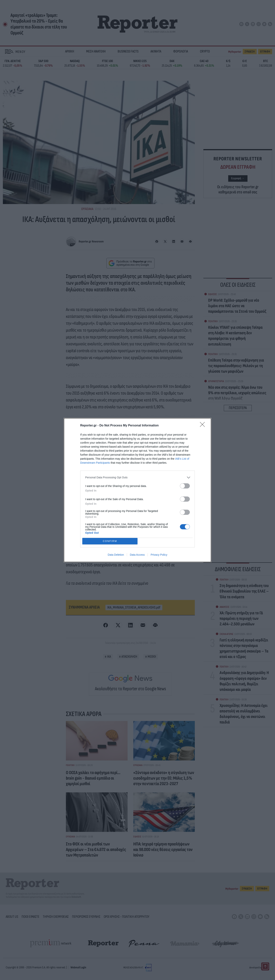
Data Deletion (116, 555)
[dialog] (137, 490)
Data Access (137, 555)
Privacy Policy (159, 555)
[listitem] (137, 477)
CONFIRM (110, 541)
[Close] (204, 426)
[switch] (185, 486)
